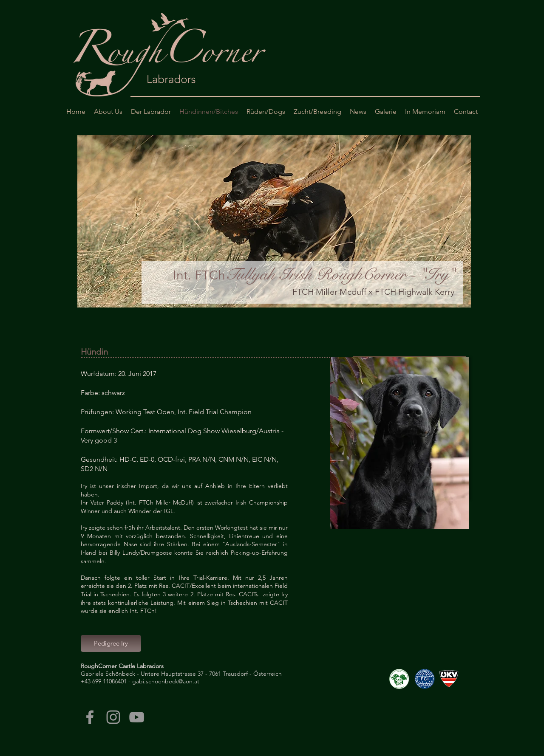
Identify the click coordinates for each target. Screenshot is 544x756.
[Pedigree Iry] (111, 643)
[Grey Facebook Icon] (90, 717)
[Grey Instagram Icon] (113, 717)
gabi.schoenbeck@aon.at (166, 681)
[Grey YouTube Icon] (137, 717)
